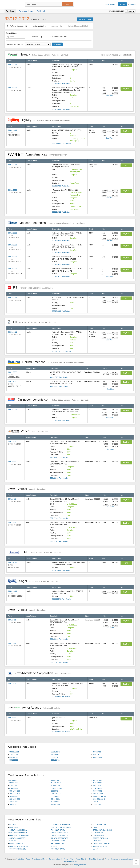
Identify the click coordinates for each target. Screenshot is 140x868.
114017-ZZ (55, 780)
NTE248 (13, 825)
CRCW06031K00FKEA (101, 844)
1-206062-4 (97, 804)
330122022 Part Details (59, 458)
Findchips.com (13, 4)
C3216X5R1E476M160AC (61, 827)
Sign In (133, 4)
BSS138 (13, 841)
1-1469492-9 (56, 783)
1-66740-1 (97, 802)
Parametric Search (56, 859)
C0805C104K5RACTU (59, 833)
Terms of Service (81, 859)
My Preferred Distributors (19, 26)
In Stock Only (36, 37)
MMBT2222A (98, 841)
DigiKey (39, 120)
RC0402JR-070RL (58, 830)
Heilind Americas (46, 362)
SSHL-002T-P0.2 (57, 788)
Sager (33, 581)
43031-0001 (14, 802)
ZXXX (95, 827)
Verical (29, 431)
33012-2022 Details (85, 19)
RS (30, 287)
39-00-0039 (97, 786)
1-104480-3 (14, 796)
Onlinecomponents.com (48, 399)
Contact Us (20, 859)
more (73, 92)
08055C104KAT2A (16, 844)
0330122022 (13, 130)
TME (34, 552)
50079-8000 (56, 796)
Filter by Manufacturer (15, 44)
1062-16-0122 (15, 794)
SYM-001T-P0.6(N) (100, 796)
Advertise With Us (70, 861)
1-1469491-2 (98, 788)
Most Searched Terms (40, 859)
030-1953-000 (15, 791)
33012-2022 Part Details (61, 84)
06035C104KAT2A (100, 846)
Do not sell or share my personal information (120, 859)
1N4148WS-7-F (99, 835)
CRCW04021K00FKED (18, 833)
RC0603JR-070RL (58, 849)
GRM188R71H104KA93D (102, 830)
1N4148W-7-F (98, 833)
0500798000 (97, 783)
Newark (38, 54)
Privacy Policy (69, 859)
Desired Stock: (16, 35)
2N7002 (54, 846)
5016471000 (56, 786)
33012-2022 (12, 65)
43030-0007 (56, 802)
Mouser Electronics (46, 223)
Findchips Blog (109, 4)
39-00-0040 (55, 804)
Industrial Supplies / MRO (80, 26)
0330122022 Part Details (61, 144)
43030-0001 (14, 786)
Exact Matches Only (58, 37)
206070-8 (13, 804)
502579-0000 (98, 794)
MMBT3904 (14, 827)
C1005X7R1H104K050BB (61, 825)
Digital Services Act (96, 859)
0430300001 (97, 791)
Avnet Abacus (34, 708)
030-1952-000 (15, 799)
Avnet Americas (37, 154)
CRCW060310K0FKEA (18, 830)
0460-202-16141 (57, 794)
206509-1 (55, 791)
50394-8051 (14, 783)
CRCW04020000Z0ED (60, 838)
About (28, 859)
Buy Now (126, 65)
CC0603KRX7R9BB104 (102, 838)
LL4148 (96, 849)
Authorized (40, 26)
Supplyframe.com (80, 865)
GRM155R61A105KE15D (19, 846)
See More (110, 96)
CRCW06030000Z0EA (18, 838)
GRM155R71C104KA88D (19, 835)
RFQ (126, 165)
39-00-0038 (14, 780)
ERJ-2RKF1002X (58, 844)
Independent (58, 26)
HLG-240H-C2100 (100, 825)
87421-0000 (14, 788)
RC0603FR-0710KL (58, 841)
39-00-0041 (55, 799)
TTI (32, 322)
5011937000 (97, 780)
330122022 (12, 441)
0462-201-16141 (99, 799)
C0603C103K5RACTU (18, 849)
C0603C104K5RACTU (59, 835)
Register (122, 4)
